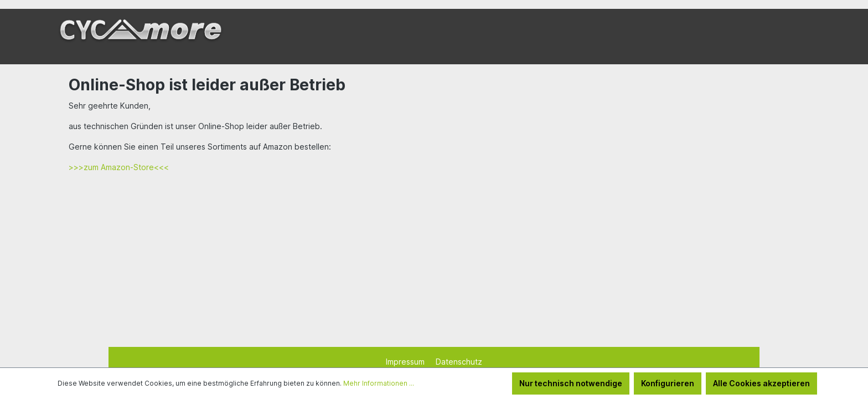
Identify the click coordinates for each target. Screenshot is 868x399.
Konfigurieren (668, 383)
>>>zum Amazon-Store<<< (119, 167)
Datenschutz (459, 362)
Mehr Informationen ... (379, 383)
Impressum (406, 362)
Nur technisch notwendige (571, 383)
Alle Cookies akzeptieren (761, 383)
